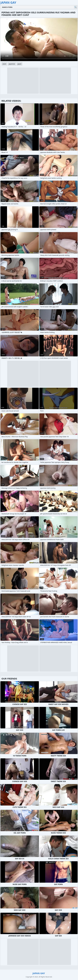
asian (4, 64)
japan (19, 64)
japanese (12, 64)
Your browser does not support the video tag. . (39, 40)
